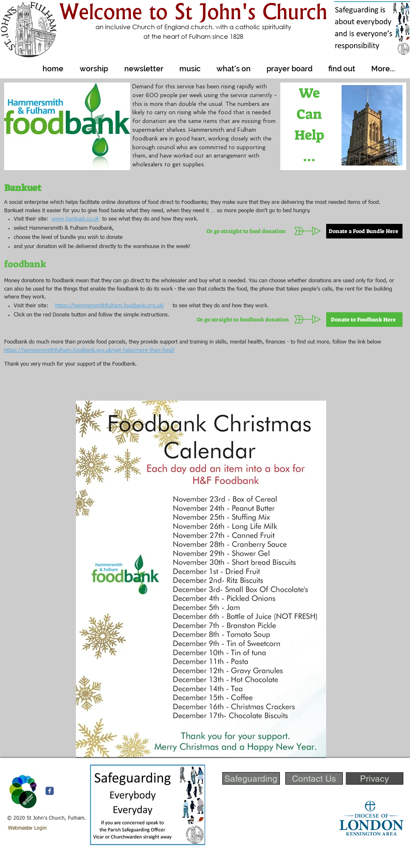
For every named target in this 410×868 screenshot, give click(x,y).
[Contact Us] (314, 778)
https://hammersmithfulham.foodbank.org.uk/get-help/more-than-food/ (89, 350)
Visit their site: (34, 306)
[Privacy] (375, 778)
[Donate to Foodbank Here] (364, 320)
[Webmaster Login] (28, 829)
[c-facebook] (50, 791)
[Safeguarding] (251, 778)
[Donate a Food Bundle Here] (364, 231)
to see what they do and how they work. (148, 219)
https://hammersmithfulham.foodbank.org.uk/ (110, 306)
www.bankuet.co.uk (75, 219)
